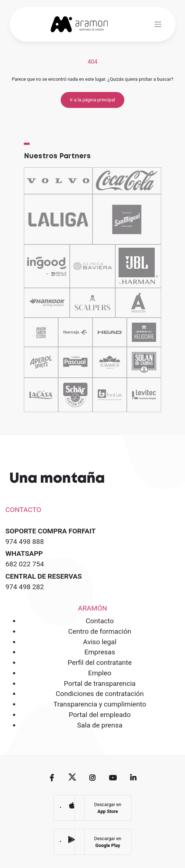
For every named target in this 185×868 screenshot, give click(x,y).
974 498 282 (25, 587)
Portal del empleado (100, 715)
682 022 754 (25, 564)
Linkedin (133, 777)
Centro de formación (100, 631)
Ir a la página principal (93, 100)
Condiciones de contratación (100, 694)
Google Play (72, 840)
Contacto (100, 621)
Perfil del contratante (100, 662)
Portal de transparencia (100, 684)
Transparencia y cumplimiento (100, 704)
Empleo (100, 673)
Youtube (113, 777)
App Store (72, 805)
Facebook (52, 777)
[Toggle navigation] (158, 24)
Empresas (100, 652)
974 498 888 (25, 542)
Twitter (72, 777)
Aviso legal (100, 642)
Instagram (92, 777)
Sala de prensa (100, 725)
